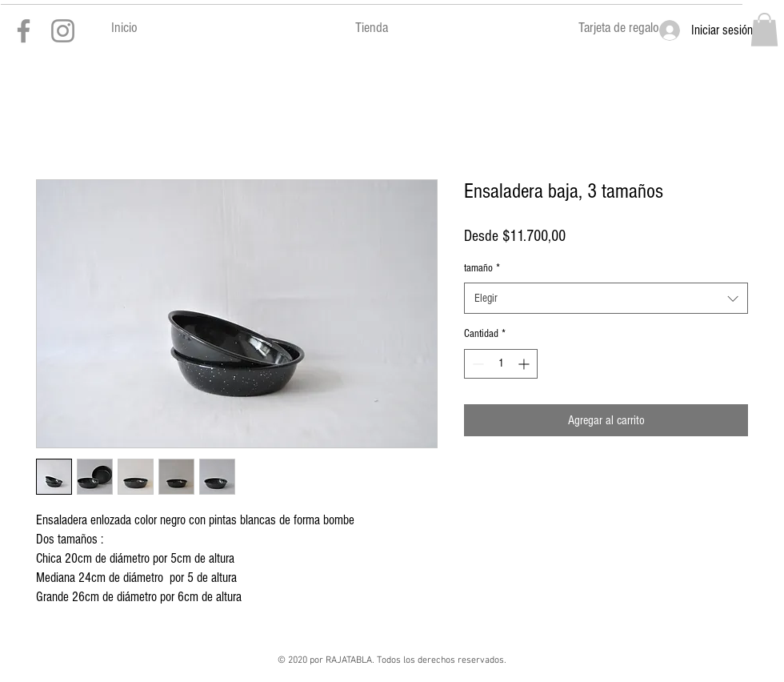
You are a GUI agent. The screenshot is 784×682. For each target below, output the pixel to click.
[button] (764, 30)
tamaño (482, 268)
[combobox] (606, 298)
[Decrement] (476, 364)
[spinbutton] (501, 364)
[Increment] (525, 364)
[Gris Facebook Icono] (24, 31)
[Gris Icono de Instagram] (63, 31)
